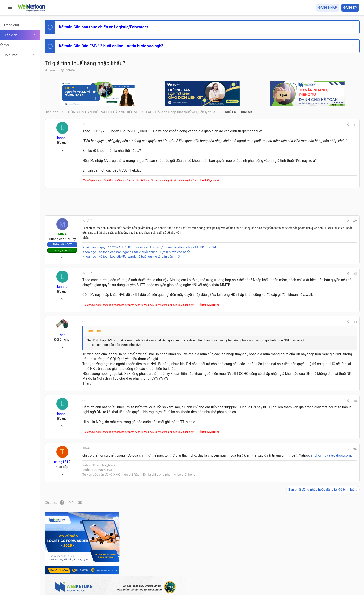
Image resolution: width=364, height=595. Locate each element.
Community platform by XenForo (101, 575)
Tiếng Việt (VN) (88, 562)
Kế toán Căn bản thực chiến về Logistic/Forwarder (116, 27)
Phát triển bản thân (324, 276)
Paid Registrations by (98, 579)
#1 (287, 125)
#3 (287, 283)
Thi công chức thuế (324, 387)
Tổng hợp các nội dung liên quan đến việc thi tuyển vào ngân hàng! (331, 341)
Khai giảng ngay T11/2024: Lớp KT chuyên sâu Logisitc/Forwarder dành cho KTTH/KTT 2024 (162, 257)
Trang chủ (337, 562)
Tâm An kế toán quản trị (320, 413)
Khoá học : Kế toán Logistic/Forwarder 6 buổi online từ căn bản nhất (144, 266)
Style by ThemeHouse (75, 584)
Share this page (328, 442)
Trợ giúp (321, 562)
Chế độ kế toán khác (325, 359)
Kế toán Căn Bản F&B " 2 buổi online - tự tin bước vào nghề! (125, 46)
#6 (287, 483)
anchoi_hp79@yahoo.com (150, 494)
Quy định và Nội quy (275, 562)
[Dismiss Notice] (352, 27)
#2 (287, 231)
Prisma (64, 562)
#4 (287, 341)
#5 (287, 430)
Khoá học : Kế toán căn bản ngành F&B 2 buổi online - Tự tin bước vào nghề (149, 262)
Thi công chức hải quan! (329, 285)
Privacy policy (302, 562)
